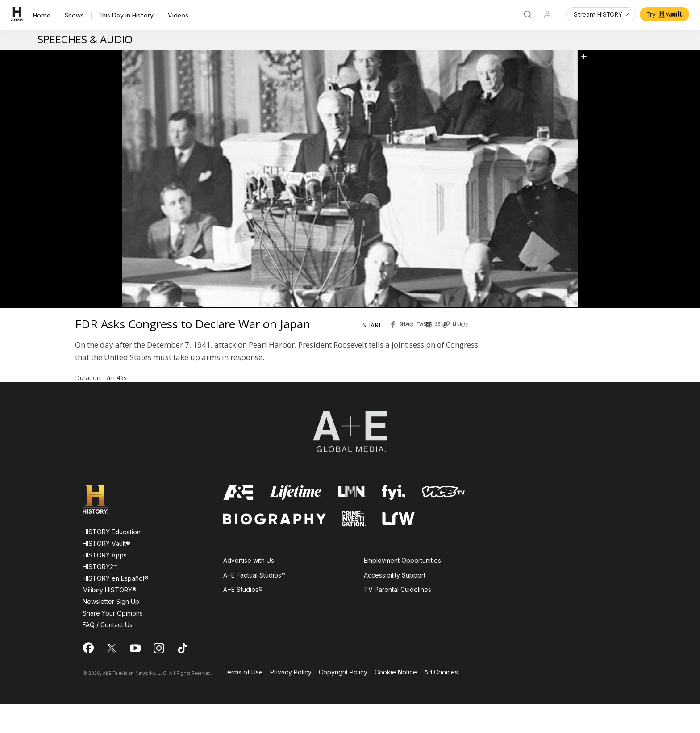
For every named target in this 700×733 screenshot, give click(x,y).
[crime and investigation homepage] (354, 547)
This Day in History (126, 16)
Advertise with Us (249, 589)
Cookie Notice (396, 701)
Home (42, 16)
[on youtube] (135, 677)
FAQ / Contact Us (108, 653)
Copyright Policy (343, 701)
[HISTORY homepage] (102, 528)
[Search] (528, 14)
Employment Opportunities (402, 589)
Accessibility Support (395, 604)
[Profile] (547, 14)
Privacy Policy (291, 701)
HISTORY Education (112, 560)
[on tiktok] (183, 677)
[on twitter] (112, 677)
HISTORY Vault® (106, 572)
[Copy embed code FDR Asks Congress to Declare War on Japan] (475, 336)
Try (665, 14)
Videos (178, 16)
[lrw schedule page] (398, 547)
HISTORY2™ (100, 595)
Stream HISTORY (602, 14)
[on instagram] (159, 677)
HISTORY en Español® (116, 607)
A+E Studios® (243, 618)
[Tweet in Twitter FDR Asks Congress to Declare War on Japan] (421, 336)
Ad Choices (441, 701)
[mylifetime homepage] (296, 521)
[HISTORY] (18, 14)
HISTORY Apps (105, 584)
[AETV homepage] (239, 521)
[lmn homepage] (352, 521)
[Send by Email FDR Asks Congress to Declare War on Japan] (439, 336)
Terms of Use (243, 701)
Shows (74, 16)
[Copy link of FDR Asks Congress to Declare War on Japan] (457, 336)
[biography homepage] (275, 547)
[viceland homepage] (443, 521)
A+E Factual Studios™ (254, 604)
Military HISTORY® (110, 618)
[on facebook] (88, 676)
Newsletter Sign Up (111, 630)
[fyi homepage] (394, 521)
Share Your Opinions (113, 642)
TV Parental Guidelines (398, 618)
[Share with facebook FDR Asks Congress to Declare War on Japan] (403, 336)
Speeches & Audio (85, 39)
